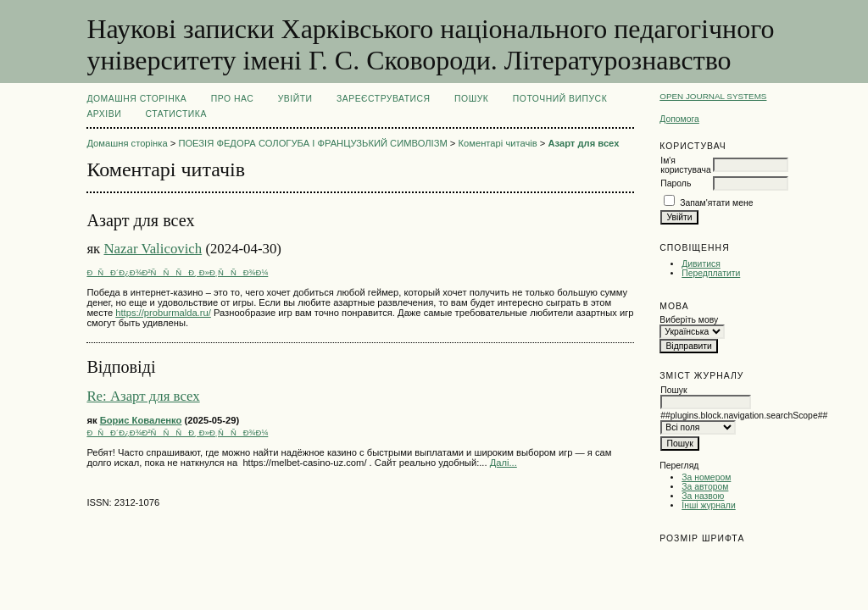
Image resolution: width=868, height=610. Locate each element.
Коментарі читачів (498, 143)
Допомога (679, 119)
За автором (705, 487)
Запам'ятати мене (716, 203)
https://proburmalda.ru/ (163, 313)
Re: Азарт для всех (143, 396)
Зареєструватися (384, 99)
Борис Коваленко (141, 420)
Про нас (233, 99)
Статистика (176, 114)
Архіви (104, 114)
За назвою (703, 496)
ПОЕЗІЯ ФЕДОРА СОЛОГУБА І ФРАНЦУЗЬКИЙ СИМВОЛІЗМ (312, 143)
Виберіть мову (689, 320)
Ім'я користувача (685, 165)
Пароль (676, 183)
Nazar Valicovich (153, 249)
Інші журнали (708, 505)
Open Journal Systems (713, 96)
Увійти (295, 99)
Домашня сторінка (136, 99)
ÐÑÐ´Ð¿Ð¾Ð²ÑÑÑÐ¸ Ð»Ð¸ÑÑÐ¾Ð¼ (177, 272)
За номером (706, 477)
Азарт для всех (583, 143)
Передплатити (711, 273)
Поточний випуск (560, 99)
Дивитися (701, 264)
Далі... (504, 463)
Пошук (471, 99)
